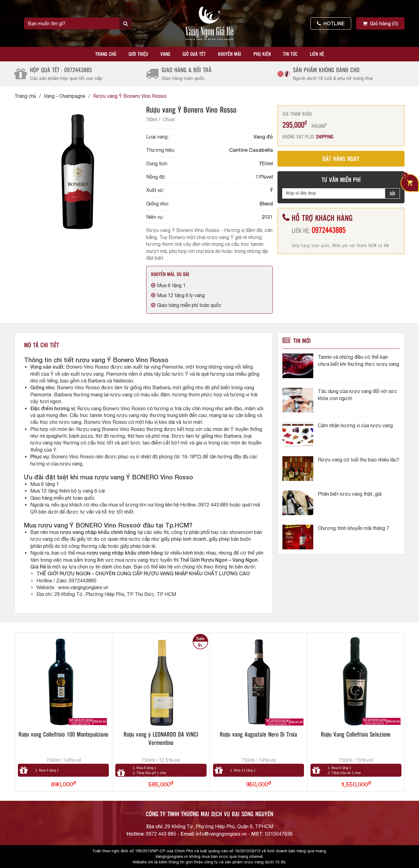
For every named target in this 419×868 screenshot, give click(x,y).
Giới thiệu (138, 54)
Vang (165, 54)
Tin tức (290, 54)
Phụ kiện (262, 54)
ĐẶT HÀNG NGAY (341, 159)
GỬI (392, 194)
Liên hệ (317, 54)
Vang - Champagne (65, 96)
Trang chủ (106, 54)
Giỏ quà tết (194, 54)
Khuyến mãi (230, 54)
